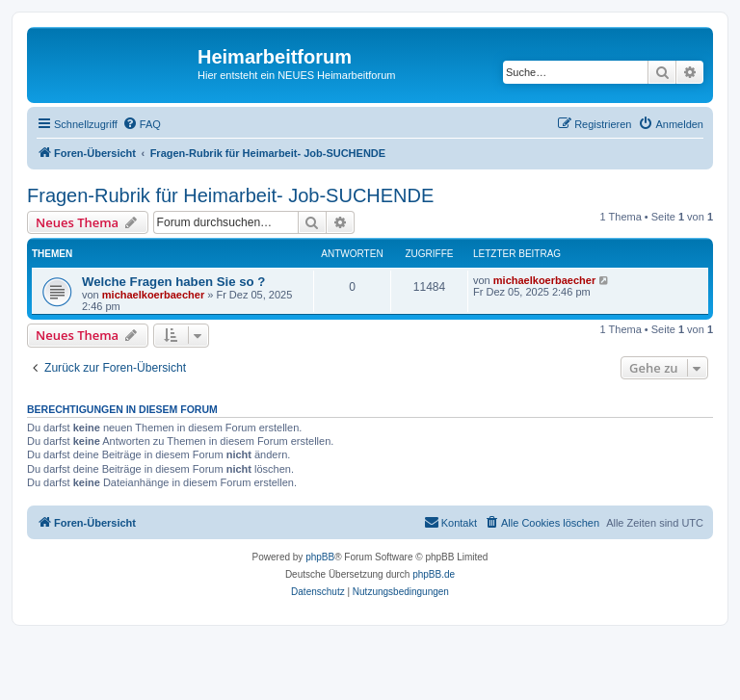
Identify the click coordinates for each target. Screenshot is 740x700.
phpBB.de (434, 574)
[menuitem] (142, 124)
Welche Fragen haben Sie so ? (173, 282)
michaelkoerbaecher (153, 295)
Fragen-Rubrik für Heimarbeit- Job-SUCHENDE (230, 195)
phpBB (320, 557)
